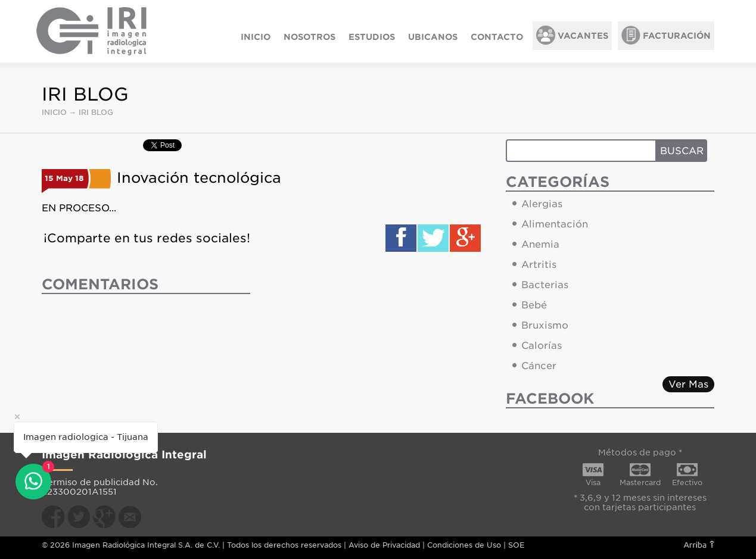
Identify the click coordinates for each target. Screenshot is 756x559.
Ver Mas (688, 384)
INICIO (256, 37)
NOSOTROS (309, 37)
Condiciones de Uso (464, 545)
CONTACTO (497, 37)
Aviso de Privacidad (384, 545)
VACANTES (572, 35)
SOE (516, 545)
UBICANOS (433, 37)
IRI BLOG (96, 112)
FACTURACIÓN (666, 35)
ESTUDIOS (372, 37)
